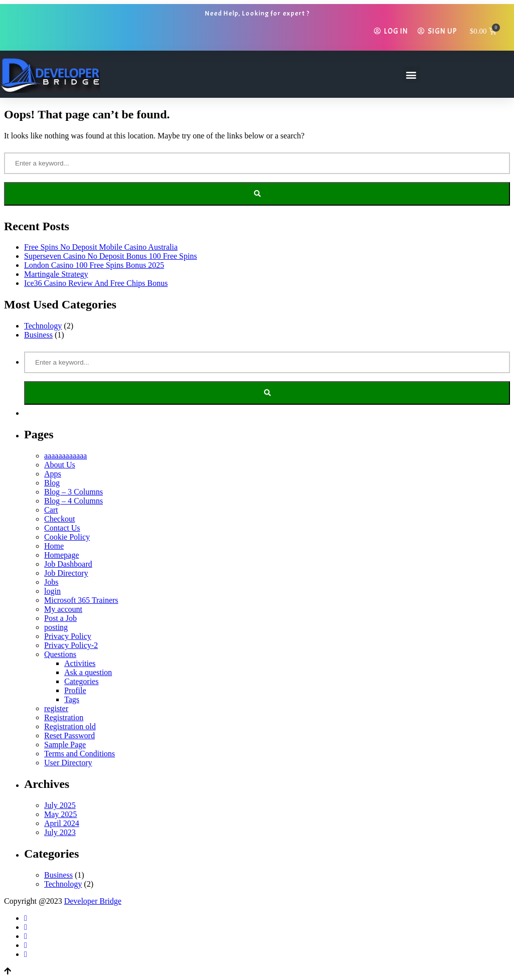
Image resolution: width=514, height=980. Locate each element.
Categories (81, 681)
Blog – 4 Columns (74, 501)
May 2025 (60, 814)
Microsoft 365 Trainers (81, 600)
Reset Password (70, 736)
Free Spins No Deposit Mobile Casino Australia (101, 247)
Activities (80, 663)
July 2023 (60, 832)
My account (63, 609)
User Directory (68, 763)
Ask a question (88, 672)
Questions (60, 654)
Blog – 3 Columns (74, 492)
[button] (411, 74)
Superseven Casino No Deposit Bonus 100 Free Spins (110, 256)
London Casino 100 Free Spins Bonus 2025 (94, 265)
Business (38, 335)
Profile (75, 690)
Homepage (61, 555)
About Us (60, 465)
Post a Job (60, 618)
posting (56, 627)
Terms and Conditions (80, 754)
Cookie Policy (67, 537)
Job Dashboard (68, 564)
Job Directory (66, 573)
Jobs (51, 582)
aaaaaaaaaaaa (66, 456)
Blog (52, 483)
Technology (43, 326)
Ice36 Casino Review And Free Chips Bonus (96, 283)
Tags (72, 699)
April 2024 (62, 823)
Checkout (59, 519)
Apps (53, 474)
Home (54, 546)
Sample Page (65, 745)
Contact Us (62, 528)
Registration (64, 717)
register (56, 708)
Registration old (70, 726)
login (52, 591)
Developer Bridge (93, 901)
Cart (51, 510)
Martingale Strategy (56, 274)
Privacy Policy (68, 636)
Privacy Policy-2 (71, 645)
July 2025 (60, 805)
